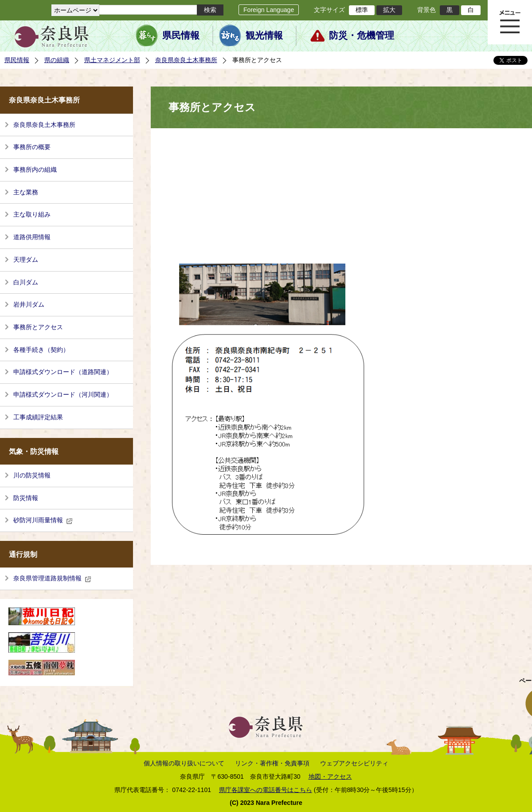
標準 (362, 10)
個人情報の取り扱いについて (184, 763)
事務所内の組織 (35, 169)
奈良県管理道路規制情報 (52, 578)
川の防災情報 (32, 475)
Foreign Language (269, 10)
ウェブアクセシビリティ (354, 763)
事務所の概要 (32, 147)
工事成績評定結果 (38, 417)
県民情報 (181, 35)
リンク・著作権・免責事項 (272, 763)
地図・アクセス (330, 777)
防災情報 (26, 498)
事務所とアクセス (38, 327)
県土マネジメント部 (112, 60)
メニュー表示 (510, 22)
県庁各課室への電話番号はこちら (266, 790)
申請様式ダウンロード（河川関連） (63, 394)
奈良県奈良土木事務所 (186, 60)
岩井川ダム (29, 304)
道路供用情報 (32, 237)
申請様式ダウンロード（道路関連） (63, 372)
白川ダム (26, 282)
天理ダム (26, 260)
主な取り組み (32, 214)
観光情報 (264, 35)
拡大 (389, 10)
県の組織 (57, 60)
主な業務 (26, 192)
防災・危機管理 (362, 35)
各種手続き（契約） (41, 350)
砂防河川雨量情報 (43, 520)
